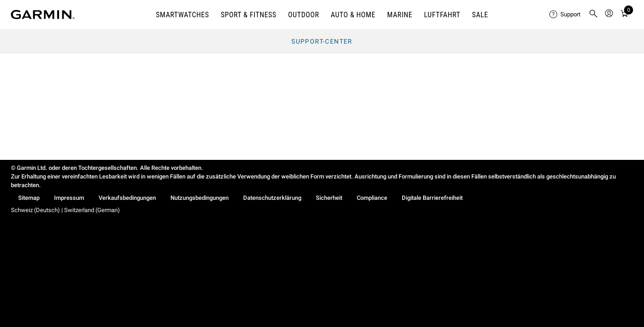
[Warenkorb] (624, 15)
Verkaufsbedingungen (127, 198)
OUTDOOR (304, 15)
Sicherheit (329, 198)
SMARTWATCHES (182, 15)
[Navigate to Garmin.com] (43, 15)
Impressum (69, 198)
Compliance (372, 198)
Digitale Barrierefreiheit (432, 198)
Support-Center (322, 41)
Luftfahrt (442, 15)
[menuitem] (565, 15)
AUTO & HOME (353, 15)
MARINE (400, 15)
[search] (594, 15)
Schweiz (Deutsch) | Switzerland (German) (65, 210)
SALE (480, 15)
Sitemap (29, 198)
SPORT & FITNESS (249, 15)
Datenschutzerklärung (272, 198)
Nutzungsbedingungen (200, 198)
